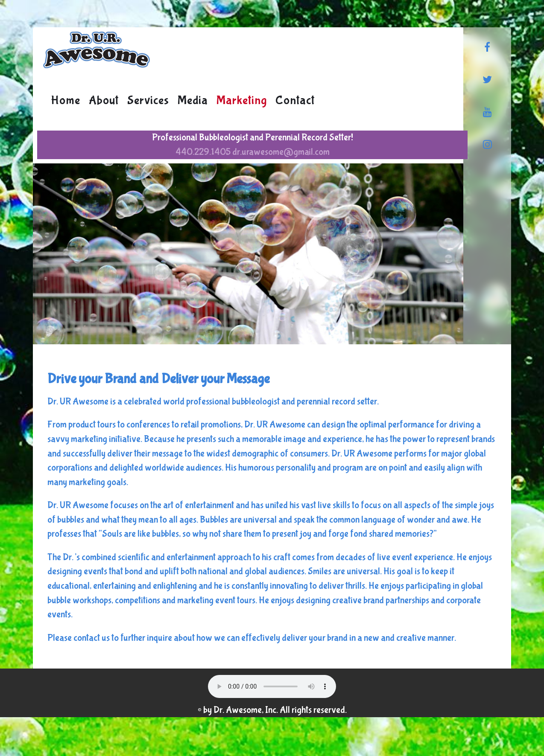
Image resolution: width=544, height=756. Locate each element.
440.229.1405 (203, 152)
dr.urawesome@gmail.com (281, 152)
